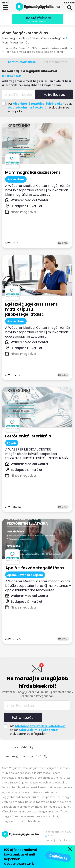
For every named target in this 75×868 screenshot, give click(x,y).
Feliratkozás (54, 94)
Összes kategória (53, 38)
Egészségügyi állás (15, 38)
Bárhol (35, 38)
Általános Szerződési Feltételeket (38, 104)
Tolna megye (58, 802)
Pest (59, 797)
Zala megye (16, 802)
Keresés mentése (55, 62)
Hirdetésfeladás (38, 19)
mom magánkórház (17, 747)
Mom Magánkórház (15, 42)
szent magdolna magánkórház (24, 756)
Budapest (46, 797)
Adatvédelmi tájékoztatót (28, 107)
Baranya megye (35, 802)
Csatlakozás (58, 857)
